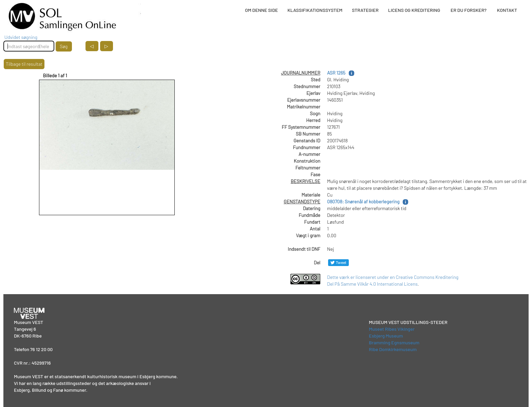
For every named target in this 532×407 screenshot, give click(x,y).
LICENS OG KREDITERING (414, 10)
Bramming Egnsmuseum (394, 342)
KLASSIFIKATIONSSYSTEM (315, 10)
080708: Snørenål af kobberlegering (363, 201)
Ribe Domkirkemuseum (393, 349)
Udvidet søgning (21, 37)
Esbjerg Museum (386, 336)
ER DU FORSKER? (469, 10)
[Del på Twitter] (338, 262)
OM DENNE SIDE (261, 10)
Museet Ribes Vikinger (392, 329)
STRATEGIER (365, 10)
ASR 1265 (336, 73)
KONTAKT (507, 10)
